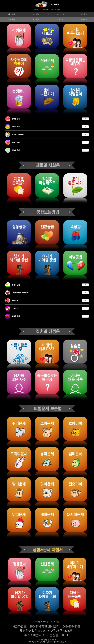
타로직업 (12, 14)
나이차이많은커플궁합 (20, 293)
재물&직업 (61, 19)
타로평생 (36, 14)
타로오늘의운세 (56, 9)
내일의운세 (16, 127)
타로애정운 (45, 9)
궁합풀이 (36, 19)
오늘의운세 (16, 150)
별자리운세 (16, 142)
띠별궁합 (15, 308)
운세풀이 (12, 19)
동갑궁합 (15, 300)
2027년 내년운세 (18, 134)
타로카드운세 (45, 640)
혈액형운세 (16, 119)
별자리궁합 (16, 285)
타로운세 (55, 4)
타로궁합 (84, 14)
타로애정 (61, 14)
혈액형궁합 (16, 316)
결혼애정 (84, 19)
